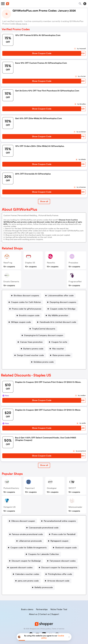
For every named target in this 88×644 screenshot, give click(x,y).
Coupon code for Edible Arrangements (29, 548)
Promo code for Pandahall (63, 534)
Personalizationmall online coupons (60, 521)
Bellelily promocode (44, 587)
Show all (44, 465)
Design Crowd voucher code (30, 355)
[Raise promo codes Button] (60, 355)
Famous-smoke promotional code (27, 534)
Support (55, 614)
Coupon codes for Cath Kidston (26, 302)
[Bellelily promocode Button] (43, 587)
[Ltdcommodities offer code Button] (60, 296)
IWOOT (72, 488)
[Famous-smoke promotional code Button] (26, 534)
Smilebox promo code (44, 362)
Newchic (51, 263)
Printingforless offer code (60, 574)
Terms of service (58, 629)
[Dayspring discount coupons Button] (62, 302)
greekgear (52, 488)
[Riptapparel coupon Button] (58, 541)
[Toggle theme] (85, 4)
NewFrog (8, 263)
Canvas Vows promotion (31, 342)
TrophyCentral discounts (44, 329)
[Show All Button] (44, 465)
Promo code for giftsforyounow (27, 309)
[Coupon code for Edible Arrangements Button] (28, 548)
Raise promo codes (61, 355)
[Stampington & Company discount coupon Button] (43, 335)
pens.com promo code (28, 581)
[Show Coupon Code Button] (42, 53)
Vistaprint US (10, 507)
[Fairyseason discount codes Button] (62, 561)
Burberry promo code (33, 349)
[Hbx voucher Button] (57, 349)
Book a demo (27, 609)
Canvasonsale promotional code (44, 528)
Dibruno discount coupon (23, 521)
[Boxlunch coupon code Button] (65, 548)
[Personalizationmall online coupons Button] (59, 521)
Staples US (30, 263)
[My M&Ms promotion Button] (57, 315)
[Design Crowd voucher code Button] (29, 355)
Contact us (45, 614)
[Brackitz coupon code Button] (28, 315)
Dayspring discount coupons (63, 302)
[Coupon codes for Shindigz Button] (62, 309)
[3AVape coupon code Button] (20, 322)
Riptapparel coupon (59, 541)
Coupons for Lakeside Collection (44, 554)
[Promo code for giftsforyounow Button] (26, 309)
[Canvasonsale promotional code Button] (43, 528)
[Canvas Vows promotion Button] (30, 342)
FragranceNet (75, 282)
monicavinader (75, 507)
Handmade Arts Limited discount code (58, 322)
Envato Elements (11, 282)
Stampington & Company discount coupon (44, 335)
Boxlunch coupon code (66, 548)
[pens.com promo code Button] (27, 581)
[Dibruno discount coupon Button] (22, 521)
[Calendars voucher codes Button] (26, 574)
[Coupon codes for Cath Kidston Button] (25, 302)
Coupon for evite (59, 342)
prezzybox (73, 263)
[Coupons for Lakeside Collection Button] (43, 554)
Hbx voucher (58, 349)
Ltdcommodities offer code (61, 296)
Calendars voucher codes (27, 574)
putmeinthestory (11, 488)
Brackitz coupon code (29, 315)
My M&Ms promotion (58, 315)
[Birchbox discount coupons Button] (25, 296)
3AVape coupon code (21, 322)
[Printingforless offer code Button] (59, 574)
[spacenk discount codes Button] (20, 568)
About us (33, 614)
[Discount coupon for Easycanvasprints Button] (58, 568)
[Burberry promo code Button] (32, 349)
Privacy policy (46, 629)
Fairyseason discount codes (63, 561)
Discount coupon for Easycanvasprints (59, 568)
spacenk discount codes (21, 568)
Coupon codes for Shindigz (63, 309)
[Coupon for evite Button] (58, 342)
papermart (30, 488)
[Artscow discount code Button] (57, 581)
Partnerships (42, 609)
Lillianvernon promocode (30, 541)
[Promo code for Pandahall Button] (63, 534)
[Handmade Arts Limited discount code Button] (57, 322)
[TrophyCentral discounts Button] (43, 329)
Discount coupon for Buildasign (26, 561)
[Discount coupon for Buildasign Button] (25, 561)
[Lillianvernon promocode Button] (29, 541)
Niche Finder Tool (59, 609)
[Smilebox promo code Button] (43, 362)
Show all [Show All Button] (44, 201)
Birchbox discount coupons (26, 296)
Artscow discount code (58, 581)
